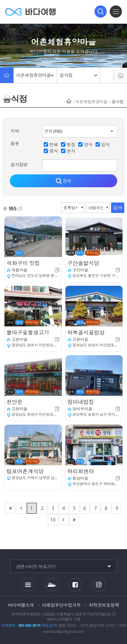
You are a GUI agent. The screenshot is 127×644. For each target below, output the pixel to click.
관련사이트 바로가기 (36, 566)
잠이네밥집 (81, 402)
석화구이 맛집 (24, 263)
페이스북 (75, 585)
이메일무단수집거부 (61, 605)
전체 (54, 145)
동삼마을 (80, 478)
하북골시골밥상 (87, 332)
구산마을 (80, 270)
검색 (101, 12)
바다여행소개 (21, 605)
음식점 (78, 75)
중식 (54, 151)
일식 (106, 145)
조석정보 (28, 585)
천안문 (15, 402)
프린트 (120, 75)
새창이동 (57, 270)
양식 (88, 145)
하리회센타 (81, 471)
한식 (71, 151)
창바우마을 (82, 409)
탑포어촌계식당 (26, 471)
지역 (15, 131)
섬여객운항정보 (52, 585)
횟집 (71, 145)
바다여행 (30, 12)
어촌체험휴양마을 (35, 75)
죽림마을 (19, 270)
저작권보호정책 (104, 605)
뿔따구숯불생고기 (28, 332)
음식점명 (19, 165)
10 (53, 520)
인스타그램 (99, 585)
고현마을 (19, 339)
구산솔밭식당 (84, 263)
